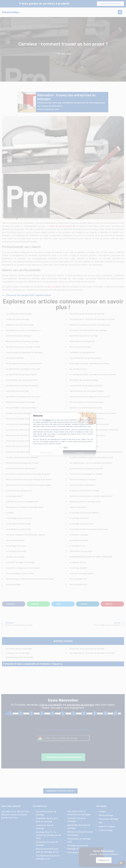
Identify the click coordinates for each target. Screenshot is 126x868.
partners (48, 420)
